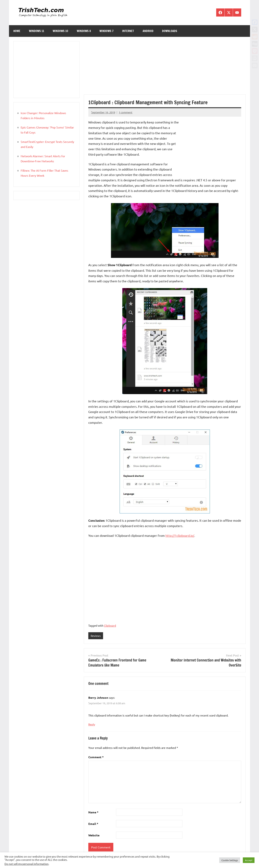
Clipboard (110, 625)
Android (148, 31)
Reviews (96, 636)
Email (93, 824)
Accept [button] (249, 860)
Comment (96, 757)
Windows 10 (60, 31)
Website (94, 835)
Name (93, 812)
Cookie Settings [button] (230, 860)
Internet (128, 31)
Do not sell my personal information (27, 864)
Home (17, 31)
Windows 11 (37, 31)
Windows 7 (106, 31)
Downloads (170, 31)
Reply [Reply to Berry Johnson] (92, 725)
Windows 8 (84, 31)
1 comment (126, 112)
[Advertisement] (165, 68)
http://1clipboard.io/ (180, 535)
